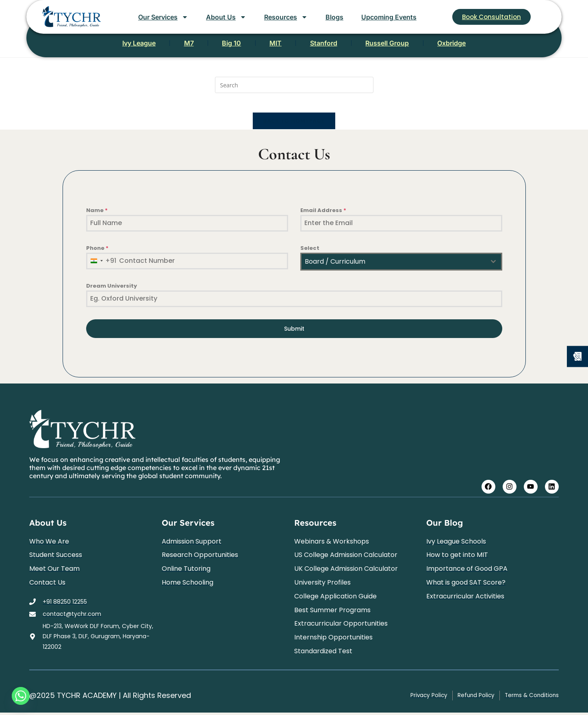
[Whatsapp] (21, 696)
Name (97, 216)
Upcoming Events (389, 17)
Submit (294, 334)
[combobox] (102, 266)
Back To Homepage (294, 126)
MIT (276, 45)
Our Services (163, 17)
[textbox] (394, 267)
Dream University (112, 291)
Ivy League (95, 45)
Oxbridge (496, 45)
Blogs (334, 17)
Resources (286, 17)
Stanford (338, 45)
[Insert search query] (294, 85)
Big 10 (217, 45)
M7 (159, 45)
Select (310, 253)
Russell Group (417, 45)
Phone (97, 253)
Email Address (323, 216)
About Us (226, 17)
